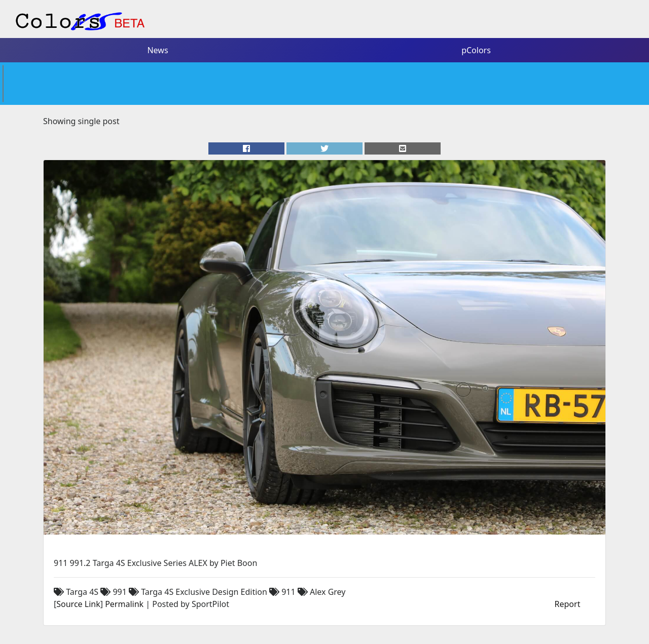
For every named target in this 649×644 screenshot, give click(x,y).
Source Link (78, 604)
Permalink (124, 604)
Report (568, 604)
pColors (476, 50)
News (157, 50)
